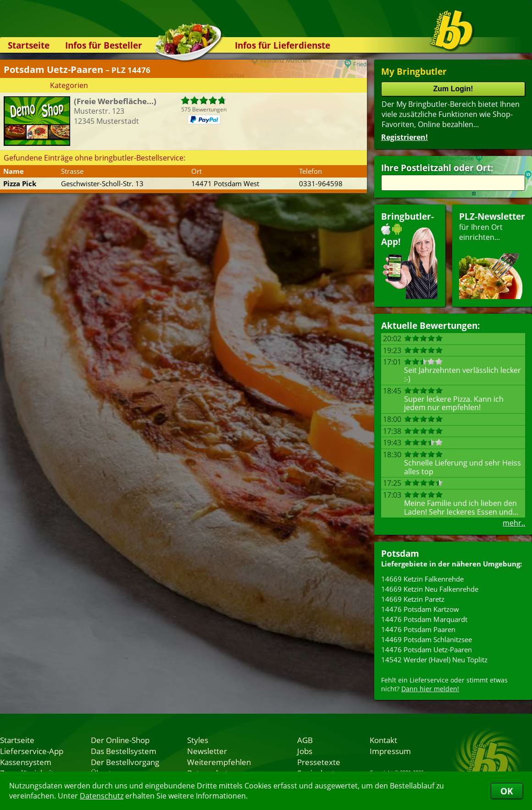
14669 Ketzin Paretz (413, 599)
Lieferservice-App (32, 751)
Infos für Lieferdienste (283, 45)
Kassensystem (26, 762)
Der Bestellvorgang (125, 762)
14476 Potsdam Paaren (418, 629)
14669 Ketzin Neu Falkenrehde (430, 589)
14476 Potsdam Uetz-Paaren (427, 649)
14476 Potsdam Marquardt (424, 619)
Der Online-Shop (120, 740)
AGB (305, 740)
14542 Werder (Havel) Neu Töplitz (434, 660)
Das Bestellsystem (124, 751)
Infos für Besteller (104, 45)
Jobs (305, 751)
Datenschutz (102, 796)
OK (507, 791)
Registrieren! (405, 137)
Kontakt (383, 740)
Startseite (29, 45)
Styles (198, 740)
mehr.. (514, 523)
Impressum (390, 751)
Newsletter (207, 751)
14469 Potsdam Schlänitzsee (427, 639)
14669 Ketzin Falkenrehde (422, 579)
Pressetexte (319, 762)
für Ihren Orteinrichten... (492, 255)
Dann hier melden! (430, 689)
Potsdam (400, 553)
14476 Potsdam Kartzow (420, 609)
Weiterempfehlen (219, 762)
